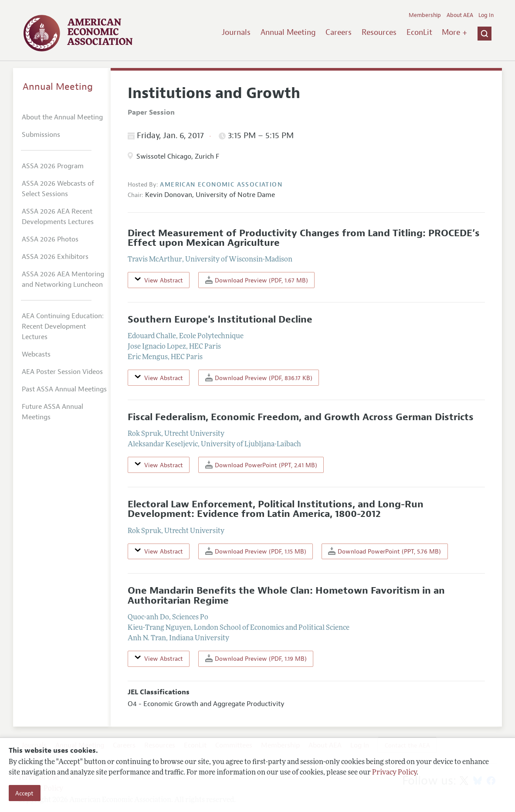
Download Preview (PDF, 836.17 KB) (259, 378)
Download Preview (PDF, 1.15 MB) (256, 551)
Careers (339, 32)
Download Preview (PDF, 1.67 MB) (257, 280)
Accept (24, 793)
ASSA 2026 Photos (50, 239)
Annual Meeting (288, 32)
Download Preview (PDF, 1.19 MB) (256, 658)
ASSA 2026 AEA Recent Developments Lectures (58, 217)
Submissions (41, 135)
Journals (236, 32)
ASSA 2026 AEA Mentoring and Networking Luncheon (63, 279)
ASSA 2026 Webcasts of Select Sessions (58, 189)
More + (454, 32)
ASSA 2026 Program (53, 166)
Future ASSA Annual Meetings (53, 412)
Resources (379, 32)
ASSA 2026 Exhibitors (55, 257)
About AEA (460, 15)
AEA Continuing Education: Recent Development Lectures (63, 326)
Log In (486, 15)
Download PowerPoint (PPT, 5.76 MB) (385, 551)
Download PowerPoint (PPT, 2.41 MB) (261, 465)
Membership (425, 15)
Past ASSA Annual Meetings (64, 389)
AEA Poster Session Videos (62, 372)
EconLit (419, 32)
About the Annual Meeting (62, 117)
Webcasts (36, 354)
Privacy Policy (394, 773)
